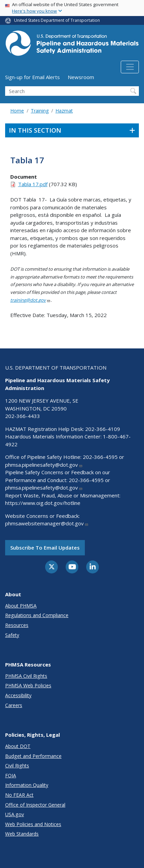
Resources (17, 625)
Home (17, 111)
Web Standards (22, 834)
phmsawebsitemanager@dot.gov (47, 523)
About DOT (18, 746)
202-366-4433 (23, 416)
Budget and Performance (33, 756)
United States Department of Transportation (57, 20)
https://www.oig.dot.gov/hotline (43, 503)
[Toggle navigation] (130, 67)
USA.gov (15, 814)
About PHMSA (21, 606)
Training (40, 111)
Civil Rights (17, 766)
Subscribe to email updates (45, 548)
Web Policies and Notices (33, 824)
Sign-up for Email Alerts (32, 77)
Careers (14, 705)
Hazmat (64, 111)
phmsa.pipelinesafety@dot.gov (44, 465)
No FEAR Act (19, 795)
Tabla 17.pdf (33, 184)
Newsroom (81, 77)
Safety (12, 635)
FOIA (11, 775)
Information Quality (27, 785)
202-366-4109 (103, 429)
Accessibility (18, 695)
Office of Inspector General (35, 805)
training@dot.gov (30, 300)
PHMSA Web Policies (28, 685)
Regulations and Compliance (37, 615)
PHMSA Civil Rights (26, 676)
